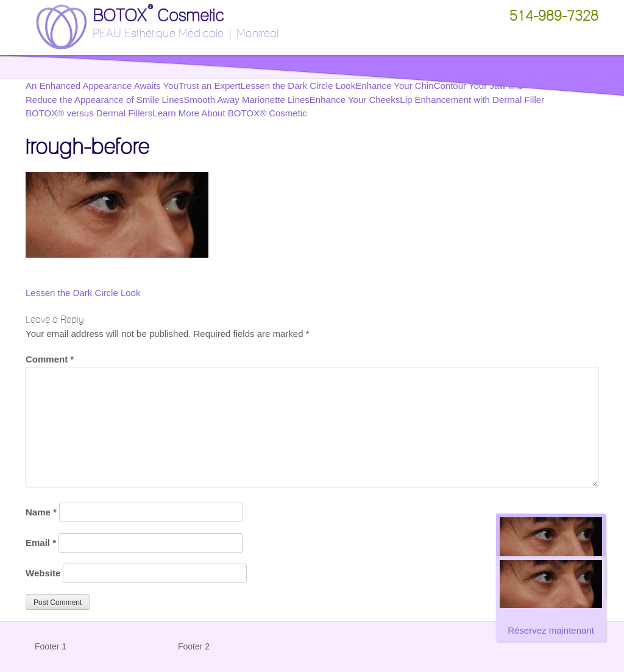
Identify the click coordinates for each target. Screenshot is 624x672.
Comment (50, 359)
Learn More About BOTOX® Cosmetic (229, 113)
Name (41, 512)
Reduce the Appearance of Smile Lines (105, 100)
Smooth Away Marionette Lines (246, 100)
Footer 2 (194, 646)
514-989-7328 (554, 16)
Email (41, 543)
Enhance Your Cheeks (355, 100)
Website (43, 573)
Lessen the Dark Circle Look (83, 293)
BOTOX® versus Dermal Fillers (89, 113)
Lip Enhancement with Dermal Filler (472, 100)
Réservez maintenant (551, 630)
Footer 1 (51, 646)
